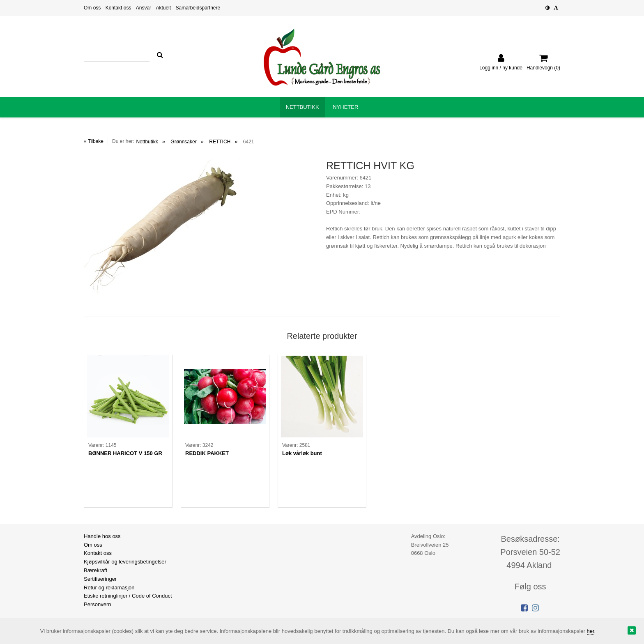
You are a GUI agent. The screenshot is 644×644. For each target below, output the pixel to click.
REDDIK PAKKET (207, 453)
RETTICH (220, 142)
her (591, 631)
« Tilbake (94, 141)
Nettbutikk (147, 142)
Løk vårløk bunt (302, 453)
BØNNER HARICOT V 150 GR (125, 453)
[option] (128, 431)
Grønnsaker (183, 142)
